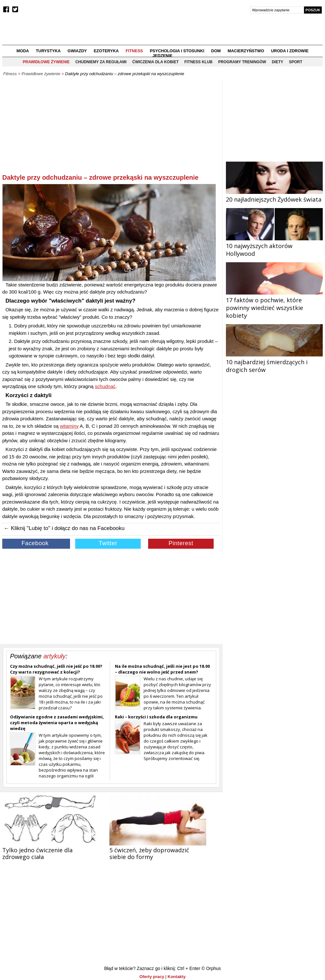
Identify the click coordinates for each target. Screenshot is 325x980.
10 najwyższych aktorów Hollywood (274, 246)
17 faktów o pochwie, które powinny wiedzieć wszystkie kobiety (274, 304)
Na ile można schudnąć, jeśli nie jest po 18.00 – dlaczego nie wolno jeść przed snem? (162, 669)
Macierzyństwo (246, 51)
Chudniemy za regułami (101, 62)
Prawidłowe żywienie (46, 62)
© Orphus (211, 968)
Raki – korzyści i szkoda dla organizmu (156, 717)
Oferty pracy (152, 977)
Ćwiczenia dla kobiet (156, 62)
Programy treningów (242, 62)
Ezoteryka (106, 51)
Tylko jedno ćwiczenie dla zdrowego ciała (37, 853)
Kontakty (177, 977)
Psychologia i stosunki (177, 51)
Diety (277, 62)
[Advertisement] (111, 128)
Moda (23, 51)
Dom (216, 51)
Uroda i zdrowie (290, 51)
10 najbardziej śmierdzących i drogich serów (274, 362)
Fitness (134, 51)
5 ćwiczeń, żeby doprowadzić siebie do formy (149, 853)
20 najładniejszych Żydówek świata (274, 195)
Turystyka (48, 51)
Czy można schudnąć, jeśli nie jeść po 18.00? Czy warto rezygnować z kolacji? (56, 669)
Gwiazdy (77, 51)
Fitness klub (198, 62)
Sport (295, 62)
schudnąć (105, 386)
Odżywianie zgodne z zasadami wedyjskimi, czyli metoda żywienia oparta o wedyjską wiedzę (57, 723)
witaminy (69, 426)
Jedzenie (163, 56)
